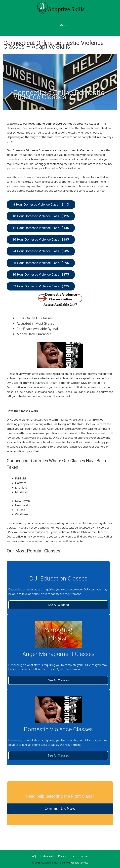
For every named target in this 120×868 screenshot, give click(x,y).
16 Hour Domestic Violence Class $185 (41, 239)
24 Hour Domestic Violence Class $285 (41, 251)
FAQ (33, 856)
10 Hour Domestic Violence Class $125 (41, 216)
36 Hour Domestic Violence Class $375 (41, 274)
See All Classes (58, 605)
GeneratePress (80, 863)
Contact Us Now (60, 808)
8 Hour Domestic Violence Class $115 (41, 204)
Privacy (62, 856)
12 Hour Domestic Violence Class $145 (41, 228)
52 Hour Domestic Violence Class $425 (41, 286)
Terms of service (80, 856)
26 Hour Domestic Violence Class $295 (41, 263)
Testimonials (47, 856)
